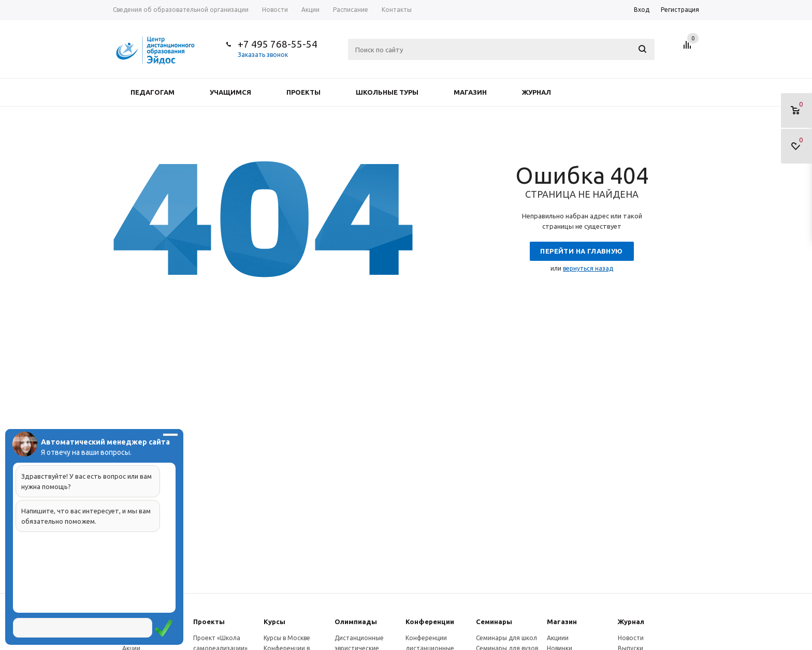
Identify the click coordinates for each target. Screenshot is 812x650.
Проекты (303, 92)
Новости (631, 638)
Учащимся (230, 92)
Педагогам (153, 92)
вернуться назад (588, 268)
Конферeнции (430, 622)
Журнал (536, 92)
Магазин (470, 92)
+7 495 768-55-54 (278, 44)
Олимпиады (356, 622)
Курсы (274, 622)
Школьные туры (387, 92)
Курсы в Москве (287, 638)
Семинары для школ (506, 638)
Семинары (494, 622)
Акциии (558, 638)
